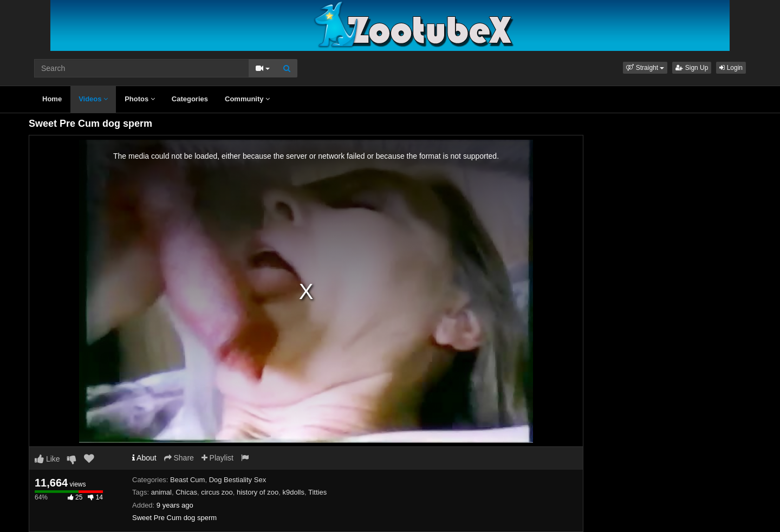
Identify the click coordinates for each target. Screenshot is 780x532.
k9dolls (294, 492)
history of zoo (258, 492)
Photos (140, 99)
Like (47, 459)
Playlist (217, 458)
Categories (190, 99)
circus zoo (217, 492)
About (144, 458)
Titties (317, 492)
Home (52, 99)
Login (731, 68)
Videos (93, 99)
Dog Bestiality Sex (238, 480)
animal (161, 492)
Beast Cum (187, 480)
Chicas (186, 492)
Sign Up (692, 68)
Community (247, 99)
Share (179, 458)
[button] (645, 68)
